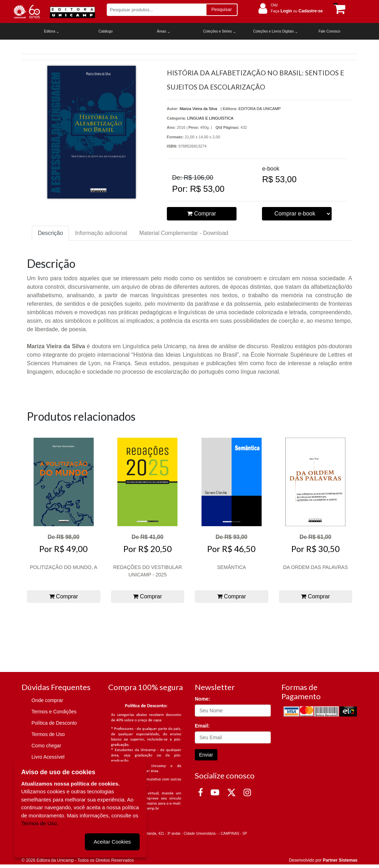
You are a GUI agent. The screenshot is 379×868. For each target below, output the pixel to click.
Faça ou (297, 11)
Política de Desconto (54, 723)
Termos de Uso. (40, 823)
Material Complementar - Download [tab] (184, 233)
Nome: (203, 699)
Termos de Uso (48, 734)
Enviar (206, 755)
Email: (202, 726)
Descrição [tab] (50, 233)
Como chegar (46, 746)
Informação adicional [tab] (101, 233)
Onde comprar (47, 700)
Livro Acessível (48, 757)
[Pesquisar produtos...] (156, 10)
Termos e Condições (54, 712)
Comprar (202, 214)
